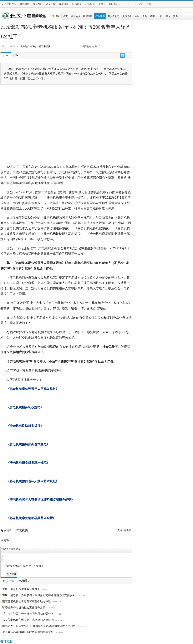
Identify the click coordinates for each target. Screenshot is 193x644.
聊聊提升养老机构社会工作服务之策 (24, 607)
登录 (141, 4)
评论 (168, 16)
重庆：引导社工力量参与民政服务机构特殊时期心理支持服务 (39, 595)
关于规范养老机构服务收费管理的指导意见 (28, 632)
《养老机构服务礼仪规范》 (25, 407)
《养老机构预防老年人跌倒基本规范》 (33, 481)
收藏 (95, 46)
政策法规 (51, 4)
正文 (6, 56)
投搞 (84, 46)
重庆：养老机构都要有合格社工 (21, 589)
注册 (149, 4)
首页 (65, 16)
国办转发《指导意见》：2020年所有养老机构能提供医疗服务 (39, 626)
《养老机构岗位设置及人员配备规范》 (33, 389)
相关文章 (8, 581)
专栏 (137, 16)
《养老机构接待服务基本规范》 (28, 444)
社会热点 (75, 16)
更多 (102, 4)
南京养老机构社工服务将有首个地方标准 (27, 601)
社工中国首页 (9, 4)
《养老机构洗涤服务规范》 (25, 426)
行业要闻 (100, 16)
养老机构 (22, 530)
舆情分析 (127, 16)
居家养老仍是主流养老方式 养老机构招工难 (28, 620)
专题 (145, 16)
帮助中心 (114, 4)
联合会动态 (114, 16)
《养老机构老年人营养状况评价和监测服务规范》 (40, 500)
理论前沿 (38, 4)
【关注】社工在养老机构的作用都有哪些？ (28, 614)
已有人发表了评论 (10, 549)
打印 (89, 46)
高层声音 (88, 16)
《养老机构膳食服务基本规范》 (28, 463)
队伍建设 (77, 4)
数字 (152, 16)
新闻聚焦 (25, 4)
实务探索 (64, 4)
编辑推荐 (25, 581)
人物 (160, 16)
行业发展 (90, 4)
